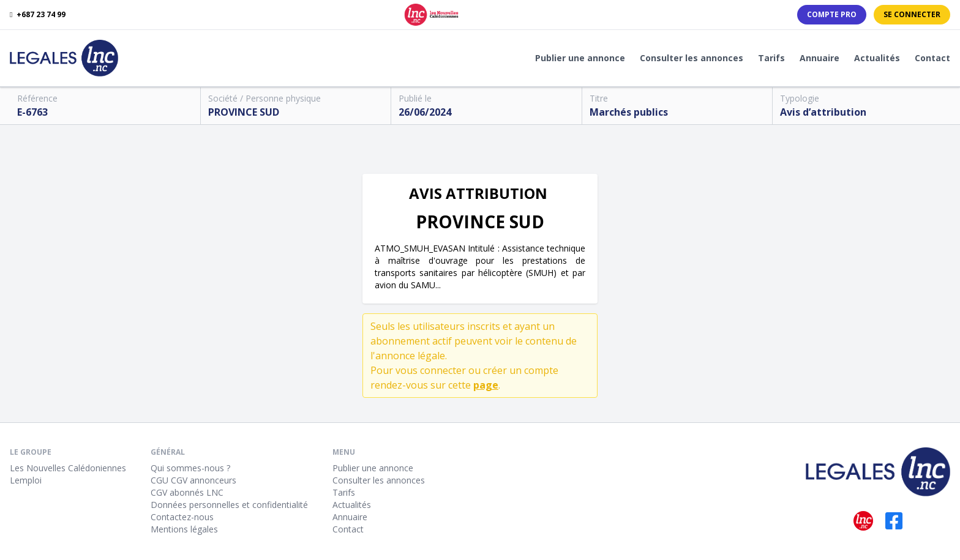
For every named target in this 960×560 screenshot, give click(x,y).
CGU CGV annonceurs (193, 480)
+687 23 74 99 (38, 15)
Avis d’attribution (823, 112)
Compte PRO (832, 14)
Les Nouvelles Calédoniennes (68, 468)
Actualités (877, 58)
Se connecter (912, 14)
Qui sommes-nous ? (190, 468)
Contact (932, 58)
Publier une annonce (580, 58)
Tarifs (771, 58)
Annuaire (819, 58)
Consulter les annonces (692, 58)
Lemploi (26, 480)
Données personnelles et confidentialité (229, 505)
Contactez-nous (182, 517)
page (486, 385)
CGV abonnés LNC (187, 492)
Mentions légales (184, 529)
